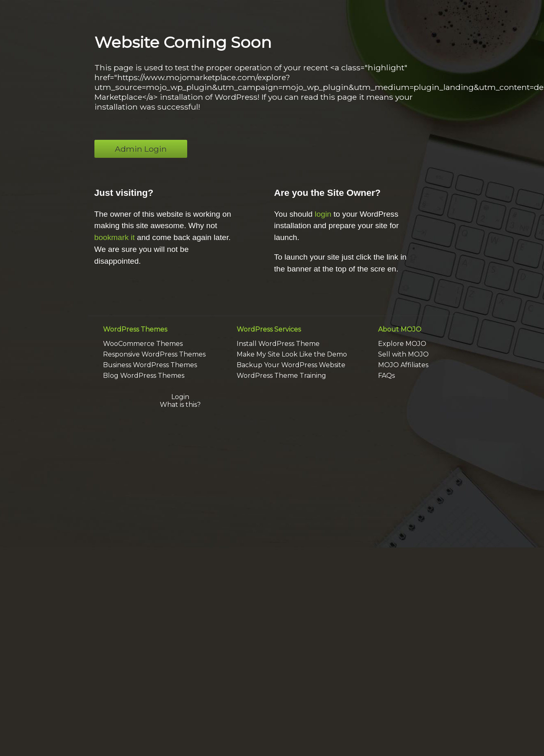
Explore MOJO (402, 344)
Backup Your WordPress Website (291, 365)
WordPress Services (269, 329)
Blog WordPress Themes (144, 376)
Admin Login (141, 149)
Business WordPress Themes (150, 365)
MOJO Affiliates (403, 365)
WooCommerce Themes (143, 344)
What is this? (180, 405)
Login (180, 397)
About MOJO (400, 329)
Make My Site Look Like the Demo (292, 354)
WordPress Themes (135, 329)
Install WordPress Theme (278, 344)
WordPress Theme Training (281, 376)
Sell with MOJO (403, 354)
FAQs (386, 376)
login (323, 214)
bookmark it (115, 237)
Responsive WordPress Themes (154, 354)
